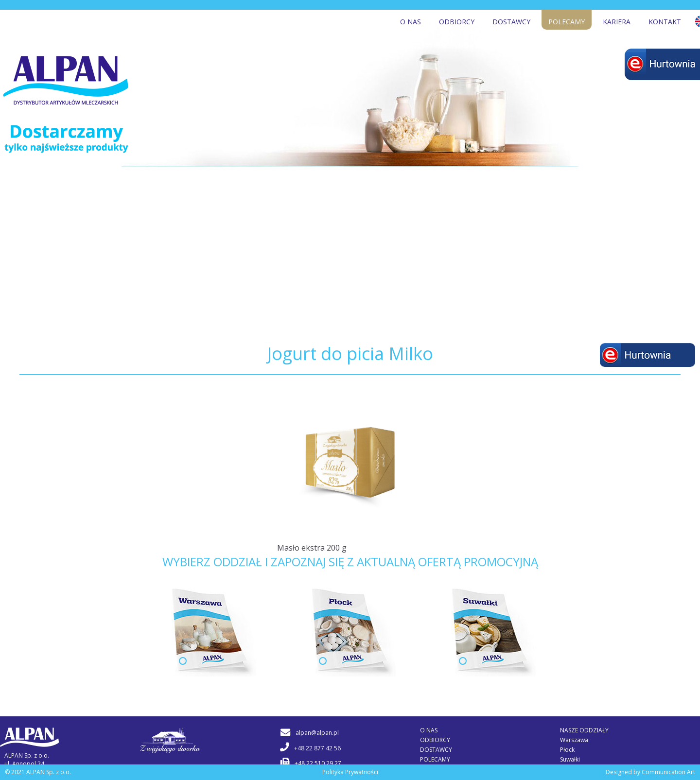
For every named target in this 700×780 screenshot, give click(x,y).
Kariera (617, 22)
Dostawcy (511, 22)
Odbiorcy (457, 22)
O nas (411, 22)
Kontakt (665, 22)
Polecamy (567, 22)
